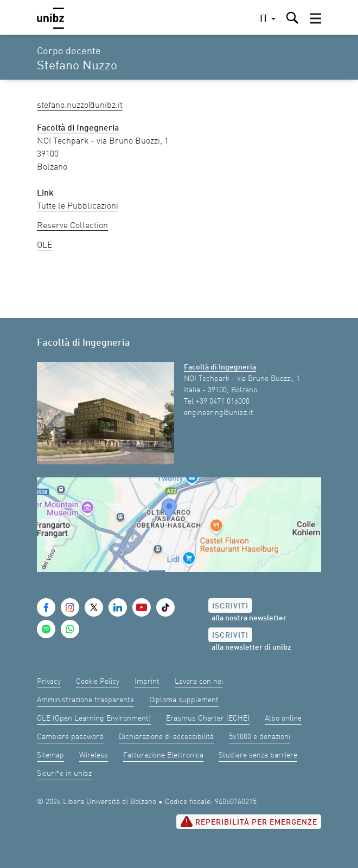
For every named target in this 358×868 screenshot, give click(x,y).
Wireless (94, 755)
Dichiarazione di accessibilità (166, 737)
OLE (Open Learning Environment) (94, 718)
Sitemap (50, 755)
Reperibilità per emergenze (249, 821)
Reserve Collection (72, 226)
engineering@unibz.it (219, 413)
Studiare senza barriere (258, 755)
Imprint (147, 682)
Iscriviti (230, 606)
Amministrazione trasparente (85, 700)
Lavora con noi (199, 682)
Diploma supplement (184, 700)
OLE (45, 245)
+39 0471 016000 (223, 401)
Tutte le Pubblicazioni (78, 206)
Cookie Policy (98, 682)
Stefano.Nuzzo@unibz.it (80, 106)
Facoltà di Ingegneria (220, 367)
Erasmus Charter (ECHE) (208, 718)
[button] (316, 18)
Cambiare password (70, 737)
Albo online (283, 718)
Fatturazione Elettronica (163, 755)
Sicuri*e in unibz (64, 774)
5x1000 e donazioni (260, 737)
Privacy (49, 682)
